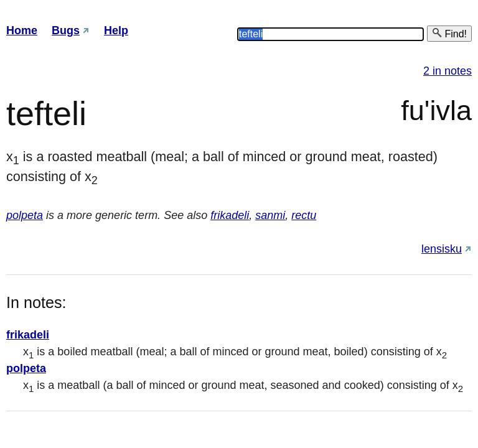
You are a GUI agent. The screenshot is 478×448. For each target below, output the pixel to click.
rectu (304, 215)
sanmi (270, 215)
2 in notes (448, 71)
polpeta (25, 215)
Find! (449, 33)
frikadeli (230, 215)
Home (22, 30)
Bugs (66, 30)
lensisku (442, 249)
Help (116, 30)
